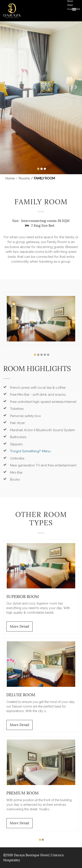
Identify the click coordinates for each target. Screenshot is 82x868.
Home (10, 178)
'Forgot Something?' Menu (30, 451)
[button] (6, 87)
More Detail (19, 627)
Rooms (24, 178)
